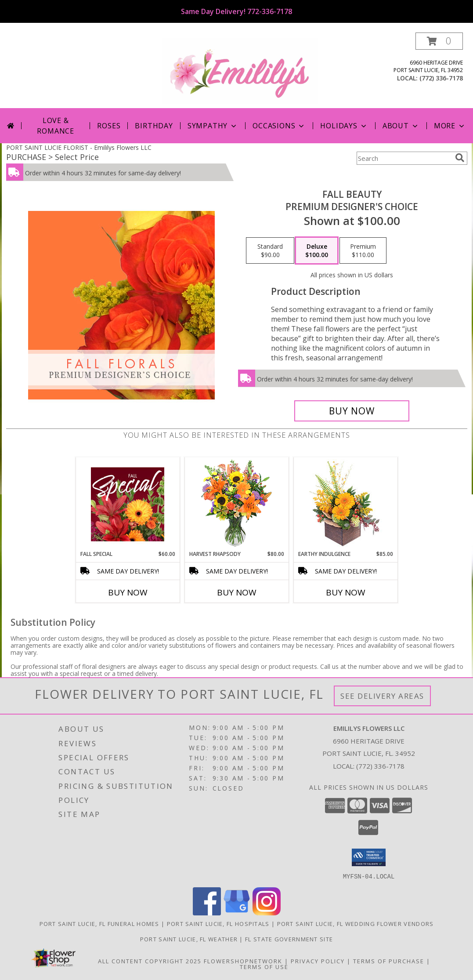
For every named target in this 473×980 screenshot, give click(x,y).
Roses (109, 126)
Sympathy (213, 126)
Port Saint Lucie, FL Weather (189, 939)
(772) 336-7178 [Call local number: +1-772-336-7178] (441, 78)
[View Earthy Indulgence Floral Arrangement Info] (345, 504)
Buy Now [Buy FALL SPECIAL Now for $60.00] (128, 592)
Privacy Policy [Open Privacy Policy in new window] (318, 961)
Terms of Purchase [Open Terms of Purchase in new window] (389, 961)
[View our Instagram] (267, 913)
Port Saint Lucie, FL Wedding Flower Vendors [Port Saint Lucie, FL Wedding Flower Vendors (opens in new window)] (356, 923)
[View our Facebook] (207, 913)
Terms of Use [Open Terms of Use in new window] (264, 966)
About (401, 126)
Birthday (154, 126)
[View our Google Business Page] (237, 913)
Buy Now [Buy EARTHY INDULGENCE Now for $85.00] (346, 592)
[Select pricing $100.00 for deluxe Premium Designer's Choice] (317, 250)
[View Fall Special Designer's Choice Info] (128, 504)
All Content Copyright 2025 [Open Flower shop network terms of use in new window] (150, 961)
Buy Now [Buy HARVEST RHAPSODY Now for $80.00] (237, 592)
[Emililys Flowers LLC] (240, 70)
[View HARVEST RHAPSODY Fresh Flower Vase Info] (236, 504)
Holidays (344, 126)
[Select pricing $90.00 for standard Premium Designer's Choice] (270, 250)
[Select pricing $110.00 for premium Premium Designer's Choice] (363, 250)
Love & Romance (56, 126)
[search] (460, 158)
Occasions (279, 126)
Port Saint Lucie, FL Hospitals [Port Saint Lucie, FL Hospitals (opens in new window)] (218, 923)
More (450, 126)
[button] (439, 41)
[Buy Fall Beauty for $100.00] (352, 411)
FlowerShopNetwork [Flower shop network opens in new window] (243, 961)
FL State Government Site (289, 939)
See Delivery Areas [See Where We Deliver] (382, 696)
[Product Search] (404, 158)
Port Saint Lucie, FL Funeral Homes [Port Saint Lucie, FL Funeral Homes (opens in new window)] (99, 923)
